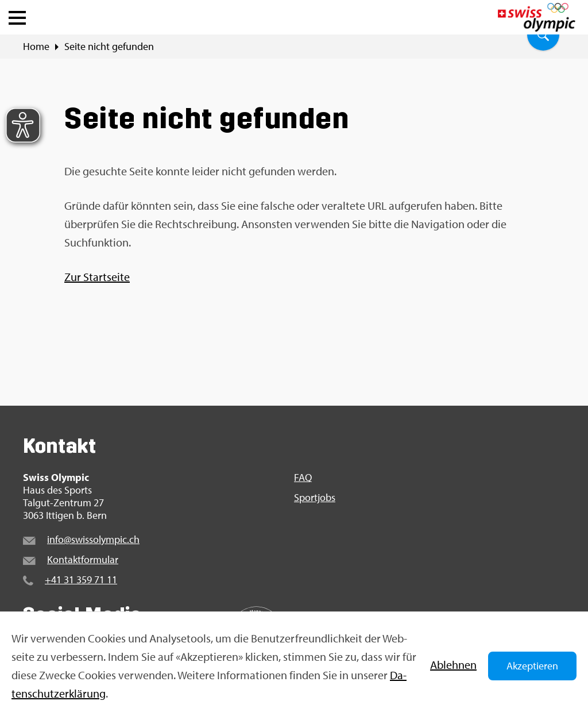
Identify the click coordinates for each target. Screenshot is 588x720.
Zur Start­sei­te (97, 277)
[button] (17, 15)
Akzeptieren (532, 666)
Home (36, 47)
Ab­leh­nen (453, 665)
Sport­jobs (315, 498)
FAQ (303, 478)
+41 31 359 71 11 (81, 580)
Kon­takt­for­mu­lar (83, 559)
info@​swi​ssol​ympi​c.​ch (93, 539)
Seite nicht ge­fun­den (109, 47)
